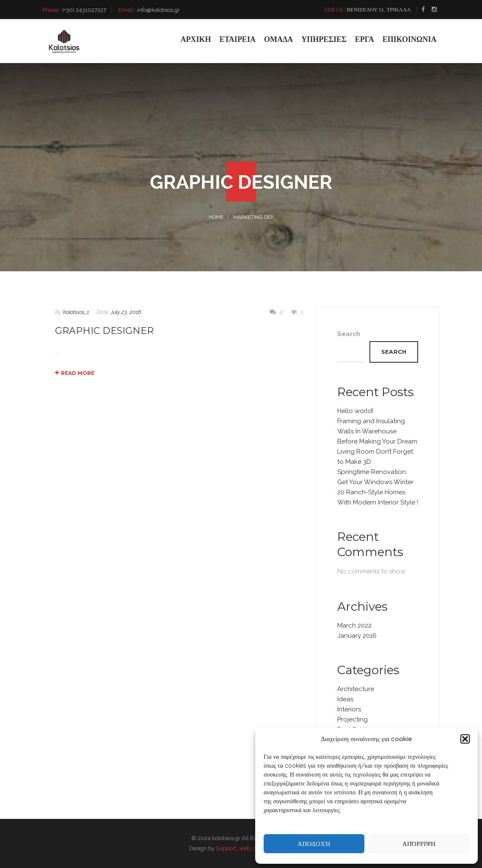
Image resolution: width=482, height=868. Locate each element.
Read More (75, 373)
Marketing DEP (253, 217)
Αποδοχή (314, 844)
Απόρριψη (419, 844)
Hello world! (355, 411)
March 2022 (354, 626)
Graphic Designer (104, 331)
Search (349, 334)
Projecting (353, 719)
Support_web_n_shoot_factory (255, 848)
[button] (465, 739)
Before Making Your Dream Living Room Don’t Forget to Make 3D (377, 452)
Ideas (345, 699)
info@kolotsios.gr (158, 10)
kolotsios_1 (76, 312)
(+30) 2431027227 (84, 10)
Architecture (356, 689)
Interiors (349, 709)
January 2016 (357, 636)
